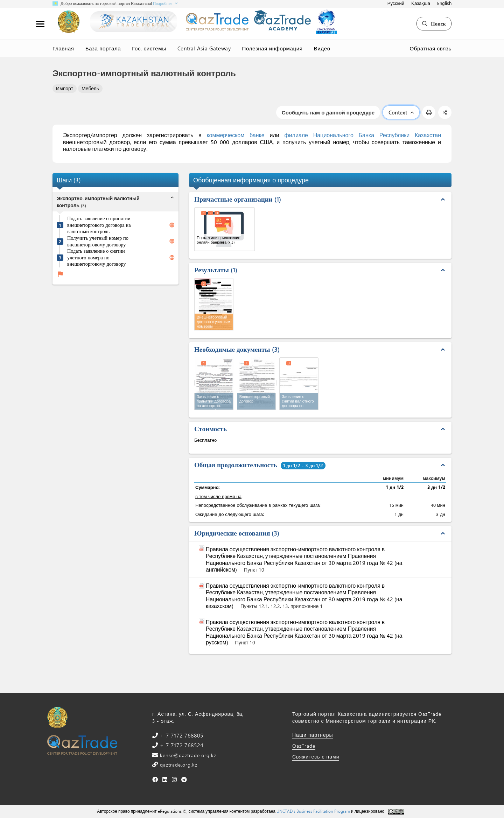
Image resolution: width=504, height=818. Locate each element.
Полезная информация (272, 48)
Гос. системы (149, 48)
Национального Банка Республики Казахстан (377, 135)
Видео (322, 48)
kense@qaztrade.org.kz (187, 755)
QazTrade (304, 746)
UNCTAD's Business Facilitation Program (313, 811)
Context (401, 112)
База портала (103, 48)
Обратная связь (431, 48)
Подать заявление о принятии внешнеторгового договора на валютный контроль (99, 225)
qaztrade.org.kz (178, 765)
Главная (63, 48)
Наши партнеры (313, 735)
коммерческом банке (235, 135)
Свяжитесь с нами (316, 757)
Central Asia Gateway (204, 48)
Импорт (65, 88)
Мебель (90, 88)
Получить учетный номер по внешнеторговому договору (98, 241)
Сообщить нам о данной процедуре (328, 112)
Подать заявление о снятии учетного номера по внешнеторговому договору (96, 257)
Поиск (434, 23)
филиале (296, 135)
